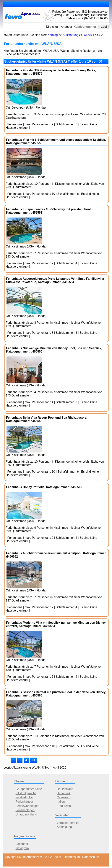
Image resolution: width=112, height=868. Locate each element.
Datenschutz (91, 857)
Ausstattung (70, 35)
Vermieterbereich (68, 823)
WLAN (88, 35)
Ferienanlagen (25, 810)
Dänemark (64, 793)
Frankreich (64, 806)
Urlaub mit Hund (26, 814)
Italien (61, 802)
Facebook (22, 844)
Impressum (73, 857)
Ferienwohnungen (27, 806)
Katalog (53, 35)
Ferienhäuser (24, 802)
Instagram (22, 848)
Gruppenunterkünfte (29, 789)
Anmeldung (64, 827)
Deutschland (65, 789)
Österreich (64, 797)
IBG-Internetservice (30, 857)
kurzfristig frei (24, 797)
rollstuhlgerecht (26, 793)
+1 (34, 760)
